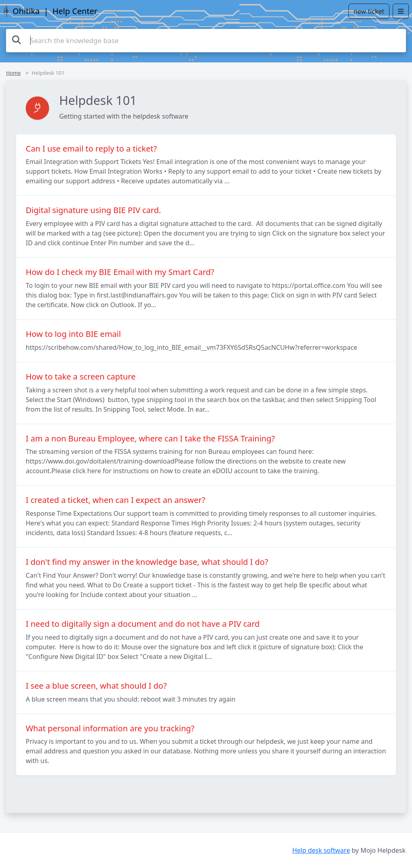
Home (13, 73)
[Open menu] (401, 11)
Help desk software (321, 850)
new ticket (369, 11)
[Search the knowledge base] (206, 41)
